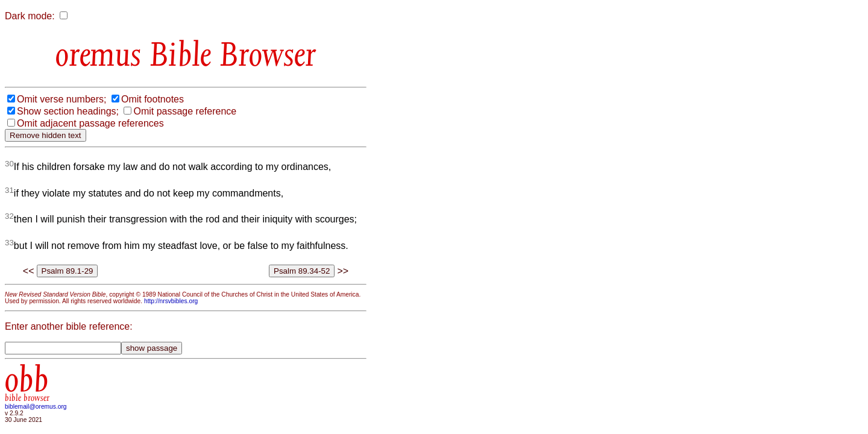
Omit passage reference (185, 111)
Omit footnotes (153, 99)
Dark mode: (30, 16)
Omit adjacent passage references (90, 123)
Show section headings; (68, 111)
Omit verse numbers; (61, 99)
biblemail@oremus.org (36, 407)
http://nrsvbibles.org (171, 301)
